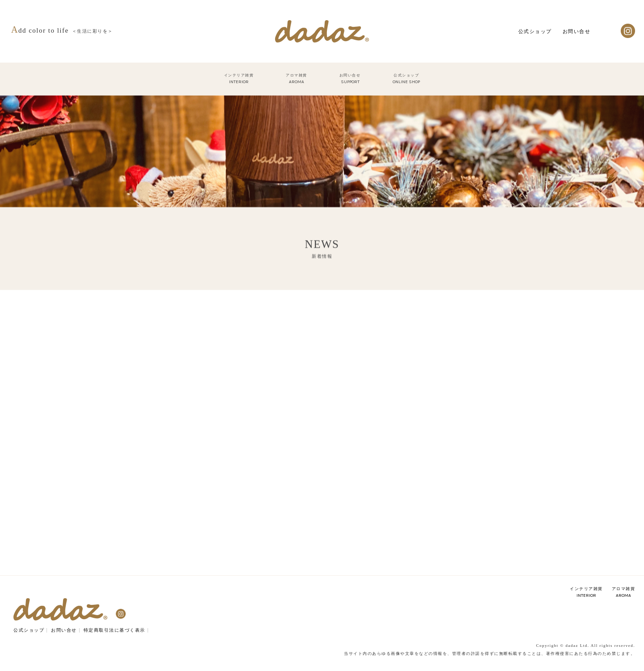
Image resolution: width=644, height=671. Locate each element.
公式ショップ (535, 32)
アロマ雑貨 (624, 592)
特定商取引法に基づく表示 (114, 630)
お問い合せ (577, 32)
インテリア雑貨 (586, 592)
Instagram (628, 31)
